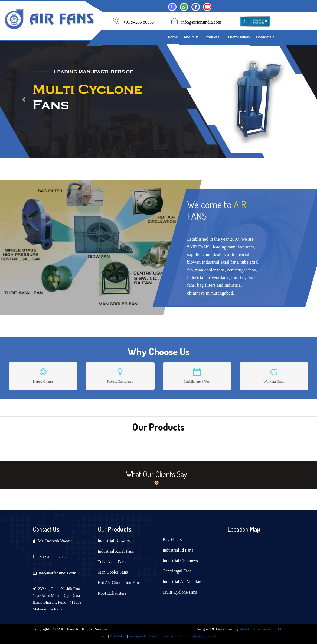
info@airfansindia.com (201, 22)
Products (213, 37)
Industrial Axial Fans (116, 551)
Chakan (153, 636)
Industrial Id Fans (178, 550)
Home (173, 37)
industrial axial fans (220, 262)
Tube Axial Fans (112, 562)
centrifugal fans (241, 270)
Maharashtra (118, 636)
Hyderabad (197, 636)
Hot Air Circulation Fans (119, 583)
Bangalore (167, 636)
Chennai (182, 636)
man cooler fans (210, 270)
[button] (24, 99)
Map (254, 529)
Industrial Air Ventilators (184, 582)
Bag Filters (172, 540)
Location (238, 529)
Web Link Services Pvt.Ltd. (262, 629)
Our (102, 529)
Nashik (212, 636)
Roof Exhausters (112, 593)
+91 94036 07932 (52, 557)
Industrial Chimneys (180, 561)
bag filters (206, 285)
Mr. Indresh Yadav (55, 541)
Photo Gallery (239, 37)
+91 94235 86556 (138, 22)
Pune (104, 636)
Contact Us (265, 37)
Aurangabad (137, 636)
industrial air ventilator (208, 278)
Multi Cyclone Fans (180, 592)
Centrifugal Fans (177, 571)
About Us (191, 37)
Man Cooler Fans (113, 572)
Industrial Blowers (114, 541)
